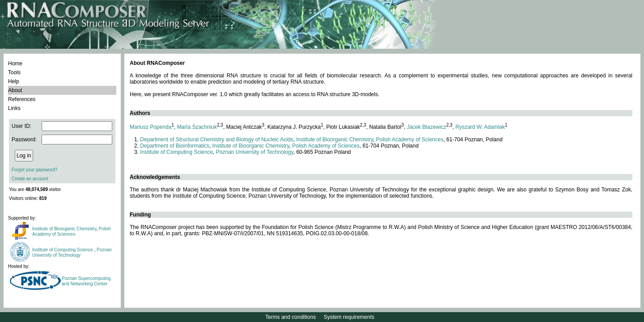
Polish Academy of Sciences (72, 231)
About (15, 90)
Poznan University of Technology (72, 252)
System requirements (349, 317)
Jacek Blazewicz (427, 127)
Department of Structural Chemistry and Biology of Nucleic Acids (216, 140)
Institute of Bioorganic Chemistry (64, 229)
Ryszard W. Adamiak (480, 127)
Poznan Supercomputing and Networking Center (86, 281)
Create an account (30, 179)
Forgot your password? (34, 170)
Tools (14, 72)
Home (15, 64)
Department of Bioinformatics (175, 146)
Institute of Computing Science (63, 250)
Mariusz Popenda (150, 127)
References (22, 99)
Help (14, 81)
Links (14, 108)
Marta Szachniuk (197, 127)
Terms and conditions (290, 317)
